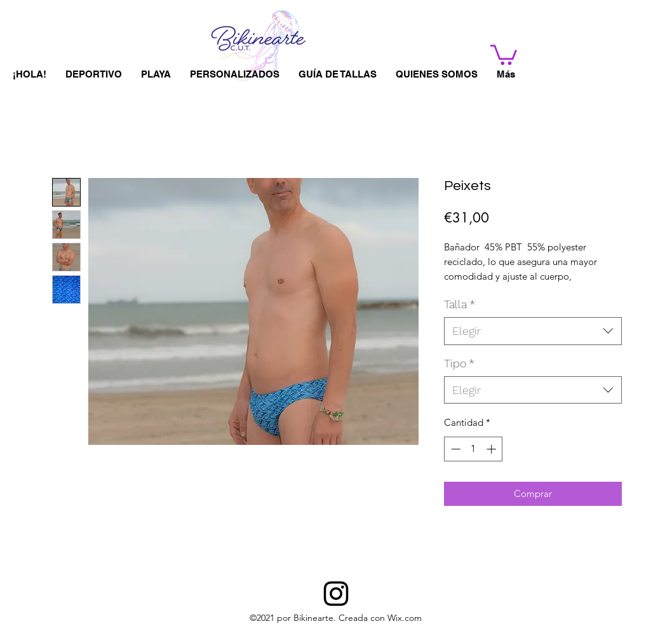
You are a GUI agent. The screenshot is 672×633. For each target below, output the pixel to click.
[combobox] (533, 331)
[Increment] (493, 449)
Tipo (459, 363)
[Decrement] (454, 449)
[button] (504, 54)
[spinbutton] (474, 449)
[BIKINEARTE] (336, 594)
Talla (460, 304)
